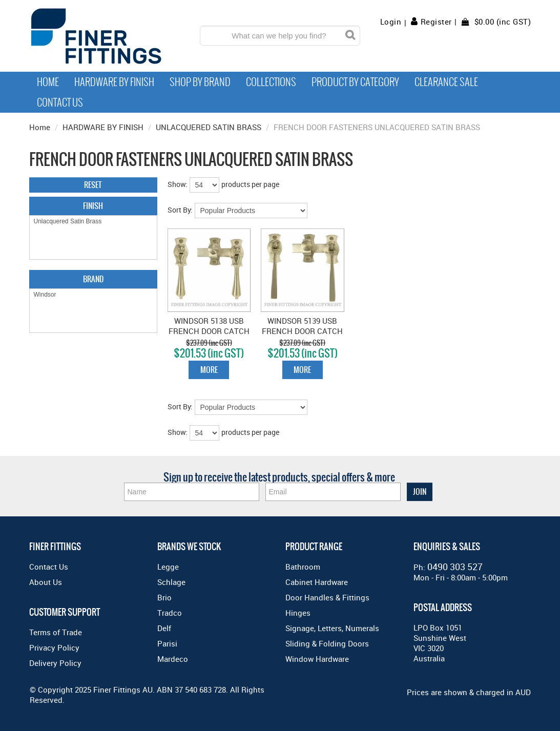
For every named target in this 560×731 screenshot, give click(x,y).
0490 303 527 (455, 567)
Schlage (171, 582)
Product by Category (355, 82)
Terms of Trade (56, 632)
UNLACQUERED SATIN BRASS (209, 127)
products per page (250, 184)
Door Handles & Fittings (327, 597)
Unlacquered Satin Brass (93, 222)
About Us (46, 582)
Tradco (170, 613)
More (209, 370)
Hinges (298, 613)
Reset (93, 185)
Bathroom (303, 567)
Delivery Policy (55, 663)
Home (48, 82)
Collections (271, 82)
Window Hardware (317, 659)
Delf (164, 628)
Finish (93, 206)
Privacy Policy (54, 648)
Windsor (93, 295)
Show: (178, 184)
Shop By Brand (200, 82)
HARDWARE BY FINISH (103, 127)
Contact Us (60, 102)
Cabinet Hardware (317, 582)
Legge (168, 567)
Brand (93, 279)
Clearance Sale (446, 82)
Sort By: (180, 210)
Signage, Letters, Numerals (332, 628)
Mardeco (173, 659)
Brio (164, 597)
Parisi (167, 643)
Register (436, 22)
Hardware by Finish (114, 82)
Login (391, 22)
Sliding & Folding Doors (327, 643)
